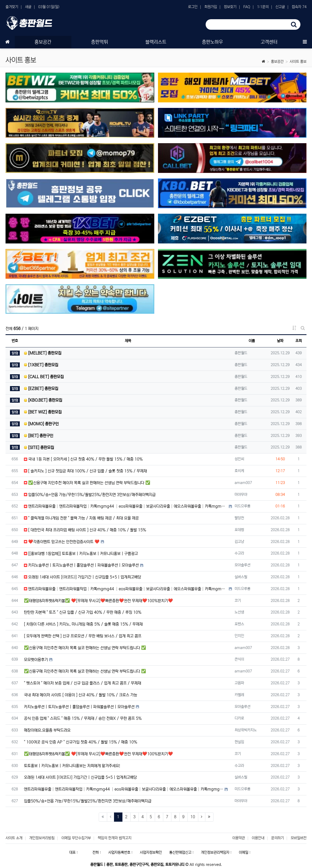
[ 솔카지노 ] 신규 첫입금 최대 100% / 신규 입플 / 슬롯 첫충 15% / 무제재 (85, 471)
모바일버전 (299, 838)
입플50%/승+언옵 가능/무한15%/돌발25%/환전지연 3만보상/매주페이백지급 (90, 495)
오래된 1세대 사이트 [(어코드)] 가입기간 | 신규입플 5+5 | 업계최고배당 (83, 577)
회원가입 (211, 7)
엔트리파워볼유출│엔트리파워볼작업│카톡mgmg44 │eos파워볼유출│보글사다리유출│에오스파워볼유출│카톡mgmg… (126, 506)
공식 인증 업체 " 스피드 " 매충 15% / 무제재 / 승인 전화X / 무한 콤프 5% (83, 718)
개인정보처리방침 (42, 838)
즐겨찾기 (12, 7)
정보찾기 (230, 7)
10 (193, 817)
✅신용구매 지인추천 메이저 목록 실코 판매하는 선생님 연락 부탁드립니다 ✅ (87, 483)
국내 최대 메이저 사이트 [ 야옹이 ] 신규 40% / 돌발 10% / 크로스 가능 (81, 695)
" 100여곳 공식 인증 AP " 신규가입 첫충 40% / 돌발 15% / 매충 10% (81, 742)
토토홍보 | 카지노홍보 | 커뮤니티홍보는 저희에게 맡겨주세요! (72, 766)
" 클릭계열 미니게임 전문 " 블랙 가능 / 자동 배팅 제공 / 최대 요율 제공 (81, 518)
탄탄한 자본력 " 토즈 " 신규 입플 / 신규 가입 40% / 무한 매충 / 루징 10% (83, 612)
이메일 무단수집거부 (76, 838)
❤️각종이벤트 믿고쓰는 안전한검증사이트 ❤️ (62, 542)
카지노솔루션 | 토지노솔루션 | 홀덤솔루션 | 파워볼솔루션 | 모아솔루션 (81, 565)
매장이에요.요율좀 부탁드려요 (47, 730)
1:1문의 (263, 7)
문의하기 (278, 838)
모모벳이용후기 (36, 660)
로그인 (193, 7)
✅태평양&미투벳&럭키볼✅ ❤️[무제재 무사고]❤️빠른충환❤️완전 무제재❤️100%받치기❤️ (98, 601)
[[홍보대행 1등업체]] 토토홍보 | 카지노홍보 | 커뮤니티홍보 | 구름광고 (81, 554)
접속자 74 (299, 7)
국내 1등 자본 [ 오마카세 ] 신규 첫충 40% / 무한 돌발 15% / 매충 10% (83, 459)
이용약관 (239, 838)
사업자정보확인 (151, 852)
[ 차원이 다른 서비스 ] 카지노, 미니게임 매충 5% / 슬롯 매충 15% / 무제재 (83, 624)
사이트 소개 (14, 838)
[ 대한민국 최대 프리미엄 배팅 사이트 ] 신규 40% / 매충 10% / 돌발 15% (85, 530)
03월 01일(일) (49, 7)
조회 (299, 341)
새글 (28, 7)
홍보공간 (277, 62)
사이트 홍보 (298, 62)
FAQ (247, 7)
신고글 (280, 7)
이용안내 (258, 838)
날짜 (280, 341)
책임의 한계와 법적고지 (115, 838)
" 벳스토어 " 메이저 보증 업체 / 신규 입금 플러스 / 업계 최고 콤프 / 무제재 (83, 683)
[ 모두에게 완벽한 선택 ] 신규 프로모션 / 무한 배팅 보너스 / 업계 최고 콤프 (83, 636)
